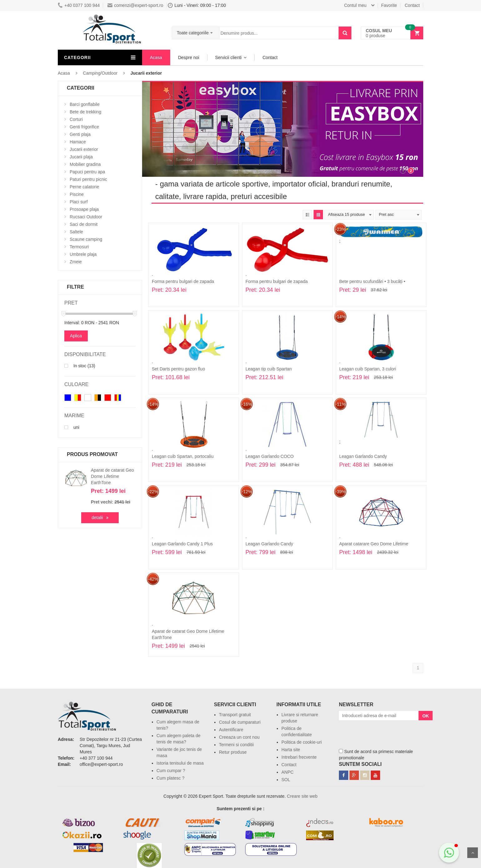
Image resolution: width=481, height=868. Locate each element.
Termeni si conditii (236, 745)
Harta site (291, 750)
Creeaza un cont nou (239, 737)
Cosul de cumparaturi (240, 722)
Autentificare (231, 730)
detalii (97, 518)
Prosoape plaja (84, 209)
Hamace (78, 142)
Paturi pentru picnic (88, 179)
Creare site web (302, 796)
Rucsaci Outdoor (86, 217)
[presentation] (386, 732)
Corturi (76, 119)
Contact (412, 5)
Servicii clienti (228, 57)
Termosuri (79, 247)
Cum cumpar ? (171, 771)
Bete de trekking (85, 112)
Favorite (389, 5)
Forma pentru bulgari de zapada (183, 281)
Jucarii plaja (81, 157)
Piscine (77, 194)
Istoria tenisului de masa (180, 763)
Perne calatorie (84, 187)
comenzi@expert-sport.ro (135, 5)
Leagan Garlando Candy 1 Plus (182, 544)
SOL (286, 780)
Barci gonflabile (85, 104)
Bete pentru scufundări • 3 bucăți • (372, 281)
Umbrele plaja (83, 254)
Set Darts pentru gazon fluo (178, 369)
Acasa (156, 57)
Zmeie (76, 262)
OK (426, 716)
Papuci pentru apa (87, 172)
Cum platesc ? (170, 778)
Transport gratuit (235, 715)
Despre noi (189, 57)
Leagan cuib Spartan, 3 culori (368, 369)
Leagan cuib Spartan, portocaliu (183, 456)
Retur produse (233, 752)
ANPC (288, 772)
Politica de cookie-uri (302, 742)
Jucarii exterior (84, 149)
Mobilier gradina (85, 164)
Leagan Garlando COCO (270, 456)
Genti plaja (80, 134)
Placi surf (79, 202)
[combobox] (196, 31)
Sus (473, 853)
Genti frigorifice (84, 127)
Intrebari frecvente (299, 757)
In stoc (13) (80, 366)
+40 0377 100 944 (79, 5)
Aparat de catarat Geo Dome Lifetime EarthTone (112, 476)
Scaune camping (86, 239)
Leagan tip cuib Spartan (269, 369)
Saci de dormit (84, 224)
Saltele (76, 232)
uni (72, 427)
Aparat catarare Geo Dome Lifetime (374, 544)
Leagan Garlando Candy (363, 456)
